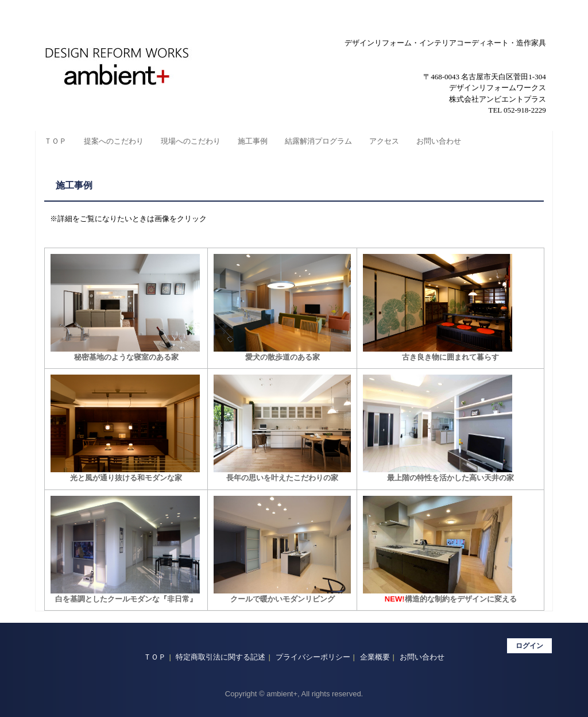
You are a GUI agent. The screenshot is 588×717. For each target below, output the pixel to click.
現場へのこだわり (191, 141)
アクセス (384, 141)
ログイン (529, 646)
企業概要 (375, 657)
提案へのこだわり (114, 141)
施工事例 (253, 141)
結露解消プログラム (318, 141)
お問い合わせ (439, 141)
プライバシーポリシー (313, 657)
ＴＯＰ (55, 141)
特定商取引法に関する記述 (220, 657)
